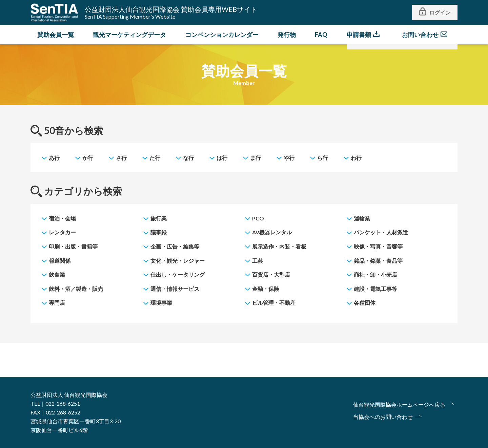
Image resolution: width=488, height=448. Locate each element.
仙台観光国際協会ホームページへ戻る (399, 404)
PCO (258, 218)
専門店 (57, 303)
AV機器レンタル (272, 232)
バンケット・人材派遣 (381, 232)
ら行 (323, 158)
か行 (88, 158)
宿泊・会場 (62, 218)
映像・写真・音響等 (378, 246)
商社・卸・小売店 (375, 274)
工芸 (258, 261)
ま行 (256, 158)
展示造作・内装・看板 (279, 246)
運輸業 (362, 218)
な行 (188, 158)
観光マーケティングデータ (129, 35)
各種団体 (365, 303)
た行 (155, 158)
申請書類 (359, 35)
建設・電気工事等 (375, 289)
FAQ (321, 35)
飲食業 (57, 274)
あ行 (54, 158)
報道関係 (60, 261)
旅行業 (159, 218)
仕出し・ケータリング (178, 274)
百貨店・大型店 (271, 274)
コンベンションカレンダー (222, 35)
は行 (222, 158)
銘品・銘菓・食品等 (378, 261)
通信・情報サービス (175, 289)
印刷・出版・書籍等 (73, 246)
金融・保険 (266, 289)
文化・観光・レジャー (178, 261)
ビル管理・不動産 (274, 303)
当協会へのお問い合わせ (383, 417)
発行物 (287, 35)
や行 (289, 158)
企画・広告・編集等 (175, 246)
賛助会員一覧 (56, 35)
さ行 (121, 158)
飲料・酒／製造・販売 (76, 289)
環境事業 (161, 303)
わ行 (356, 158)
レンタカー (62, 232)
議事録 (159, 232)
